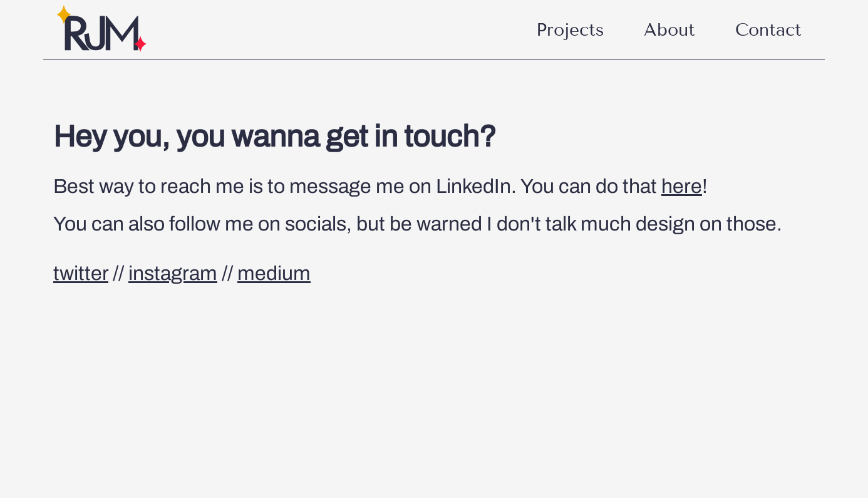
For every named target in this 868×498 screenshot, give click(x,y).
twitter (81, 273)
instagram (173, 273)
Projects (570, 30)
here (682, 186)
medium (274, 273)
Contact (768, 30)
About (669, 30)
